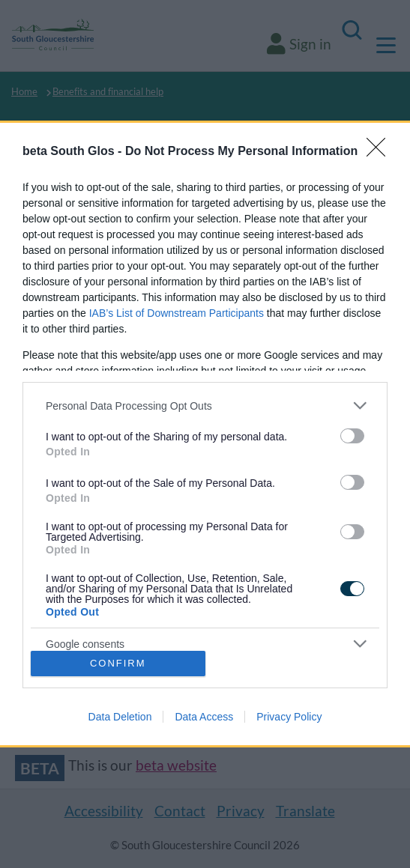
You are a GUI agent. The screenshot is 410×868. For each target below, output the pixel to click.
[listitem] (205, 406)
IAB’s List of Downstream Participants (177, 313)
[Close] (381, 152)
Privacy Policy (289, 717)
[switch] (352, 436)
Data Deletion (120, 717)
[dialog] (205, 434)
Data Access (204, 717)
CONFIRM (118, 663)
